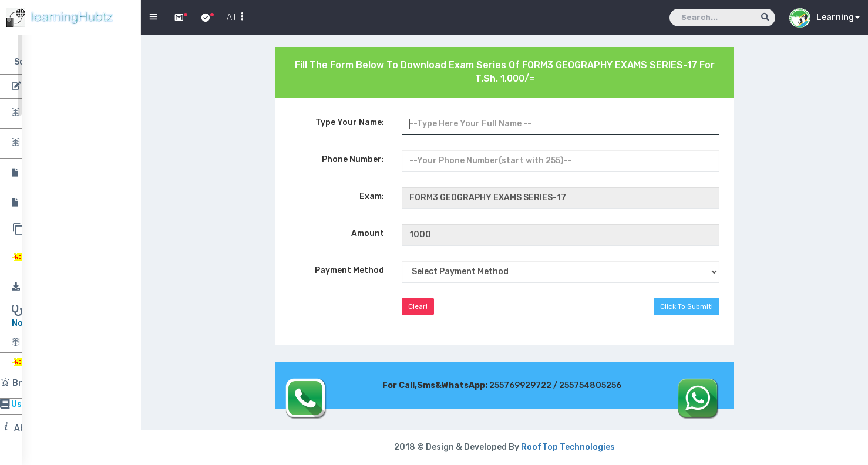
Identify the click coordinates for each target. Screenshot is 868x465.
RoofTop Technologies (568, 447)
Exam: (372, 196)
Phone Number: (353, 159)
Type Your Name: (350, 122)
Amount (368, 233)
